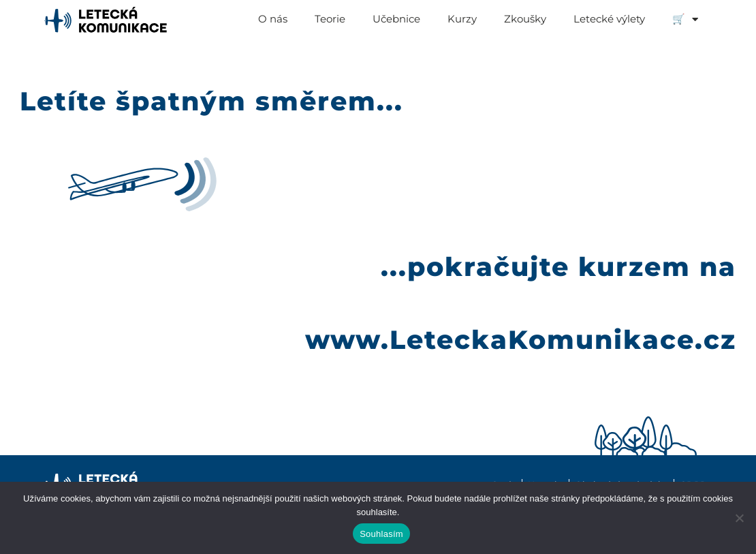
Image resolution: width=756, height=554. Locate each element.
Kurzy (462, 19)
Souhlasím (381, 534)
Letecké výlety (609, 19)
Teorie (330, 19)
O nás (273, 19)
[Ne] (739, 518)
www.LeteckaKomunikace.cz (521, 341)
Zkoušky (525, 19)
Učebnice (396, 19)
